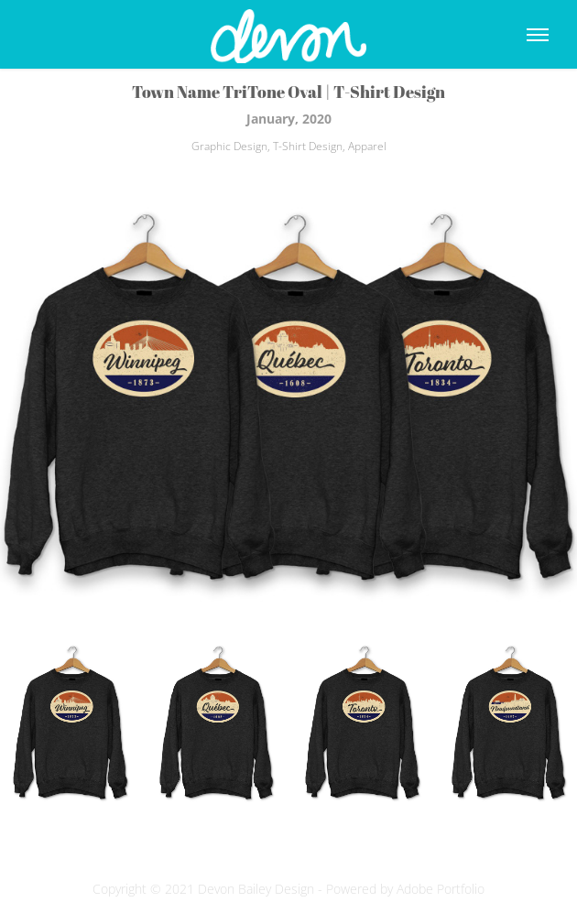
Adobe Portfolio (441, 889)
